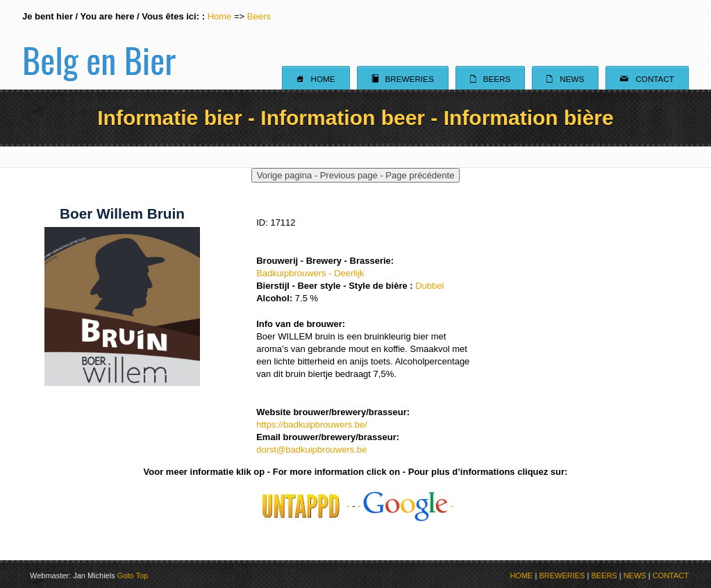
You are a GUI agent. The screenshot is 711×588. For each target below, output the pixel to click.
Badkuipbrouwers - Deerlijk (310, 273)
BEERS (604, 576)
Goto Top (133, 576)
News (565, 78)
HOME (521, 576)
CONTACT (671, 576)
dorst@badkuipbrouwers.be (311, 450)
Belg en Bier (99, 44)
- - (405, 506)
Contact (647, 78)
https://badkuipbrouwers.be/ (312, 425)
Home (220, 16)
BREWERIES (562, 576)
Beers (259, 16)
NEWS (635, 576)
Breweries (403, 78)
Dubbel (429, 286)
